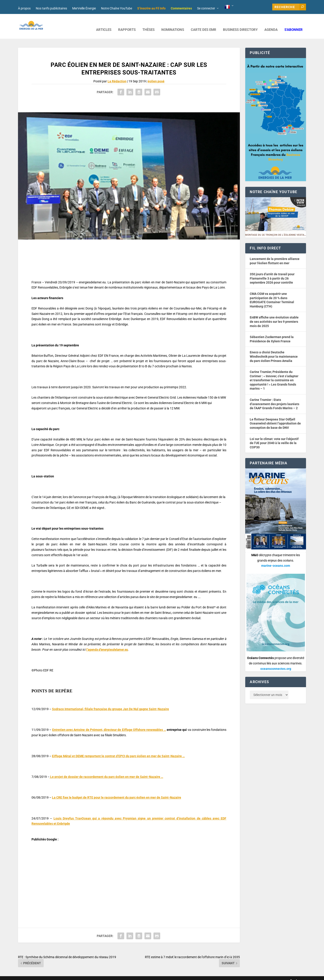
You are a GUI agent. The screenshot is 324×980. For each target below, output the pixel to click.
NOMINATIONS (173, 23)
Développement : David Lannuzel (77, 975)
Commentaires (181, 8)
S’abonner (294, 23)
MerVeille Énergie (84, 8)
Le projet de (106, 770)
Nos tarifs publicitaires (51, 8)
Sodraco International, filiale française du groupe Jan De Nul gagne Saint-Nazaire (110, 702)
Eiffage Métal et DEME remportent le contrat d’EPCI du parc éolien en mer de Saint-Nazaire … (118, 749)
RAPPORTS (127, 23)
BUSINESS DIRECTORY (240, 23)
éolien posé (156, 75)
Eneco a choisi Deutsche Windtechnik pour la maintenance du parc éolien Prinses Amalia (274, 350)
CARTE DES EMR (204, 23)
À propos (24, 8)
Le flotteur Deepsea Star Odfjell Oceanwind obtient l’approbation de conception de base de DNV (275, 417)
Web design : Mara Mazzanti (36, 975)
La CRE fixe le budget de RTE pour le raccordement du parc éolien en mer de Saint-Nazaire (117, 791)
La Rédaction (117, 75)
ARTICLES (104, 23)
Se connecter (206, 8)
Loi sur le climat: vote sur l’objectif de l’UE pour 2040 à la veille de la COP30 (274, 436)
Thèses (148, 23)
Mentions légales (143, 975)
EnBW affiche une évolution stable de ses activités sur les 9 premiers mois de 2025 (274, 315)
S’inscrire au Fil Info (151, 8)
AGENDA (271, 23)
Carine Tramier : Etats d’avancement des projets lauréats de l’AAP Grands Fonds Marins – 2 (274, 397)
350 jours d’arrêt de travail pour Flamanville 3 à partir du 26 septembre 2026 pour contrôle (272, 272)
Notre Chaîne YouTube (117, 8)
